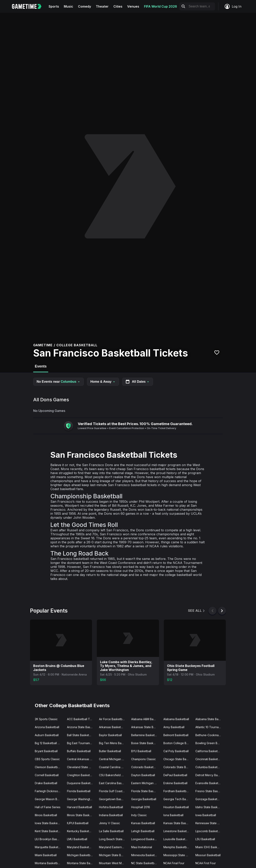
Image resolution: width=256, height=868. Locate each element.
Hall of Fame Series (48, 807)
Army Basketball (174, 727)
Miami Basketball (46, 855)
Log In (233, 6)
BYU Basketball (141, 751)
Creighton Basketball (81, 775)
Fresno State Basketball (210, 791)
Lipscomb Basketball (209, 831)
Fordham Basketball (176, 791)
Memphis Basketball (176, 847)
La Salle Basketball (111, 831)
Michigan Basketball (80, 855)
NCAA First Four (206, 863)
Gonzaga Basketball (209, 799)
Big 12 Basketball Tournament (49, 743)
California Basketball (209, 751)
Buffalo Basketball (79, 751)
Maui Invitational (142, 847)
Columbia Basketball (209, 767)
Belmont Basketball (176, 735)
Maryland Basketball (80, 847)
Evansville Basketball (209, 783)
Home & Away (103, 382)
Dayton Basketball (143, 775)
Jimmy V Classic (109, 823)
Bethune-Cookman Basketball (210, 735)
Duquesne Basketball (81, 783)
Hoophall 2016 (141, 807)
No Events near (58, 382)
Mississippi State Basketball (178, 855)
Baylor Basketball (110, 735)
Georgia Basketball (144, 799)
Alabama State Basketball (210, 719)
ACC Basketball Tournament (81, 719)
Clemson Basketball (48, 767)
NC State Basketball (144, 863)
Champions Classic (143, 759)
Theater (102, 6)
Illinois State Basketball (81, 815)
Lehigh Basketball (143, 831)
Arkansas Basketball (112, 727)
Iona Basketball (173, 815)
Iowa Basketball (206, 815)
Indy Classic (139, 815)
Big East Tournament (80, 743)
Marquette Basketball (49, 847)
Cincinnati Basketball (209, 759)
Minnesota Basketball (145, 855)
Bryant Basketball (46, 751)
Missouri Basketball (208, 855)
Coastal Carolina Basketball (113, 767)
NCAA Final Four (174, 863)
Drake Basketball (46, 783)
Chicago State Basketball (178, 759)
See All (197, 611)
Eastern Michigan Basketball (146, 783)
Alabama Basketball (176, 719)
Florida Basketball (79, 791)
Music (68, 6)
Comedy (84, 6)
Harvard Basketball (79, 807)
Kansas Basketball (143, 823)
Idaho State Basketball (210, 807)
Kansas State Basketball (178, 823)
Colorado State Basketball (178, 767)
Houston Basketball (176, 807)
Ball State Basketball (80, 735)
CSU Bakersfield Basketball (113, 775)
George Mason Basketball (49, 799)
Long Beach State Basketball (113, 839)
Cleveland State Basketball (81, 767)
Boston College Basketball (178, 743)
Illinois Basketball (46, 815)
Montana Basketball (48, 863)
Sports (54, 6)
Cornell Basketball (47, 775)
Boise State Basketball (146, 743)
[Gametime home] (29, 6)
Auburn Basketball (47, 735)
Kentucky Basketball (80, 831)
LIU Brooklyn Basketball (49, 839)
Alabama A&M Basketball (146, 719)
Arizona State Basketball (81, 727)
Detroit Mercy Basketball (210, 775)
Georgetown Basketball (113, 799)
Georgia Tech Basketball (178, 799)
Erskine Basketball (175, 783)
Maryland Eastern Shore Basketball (113, 847)
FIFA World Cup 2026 (160, 6)
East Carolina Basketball (113, 783)
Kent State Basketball (49, 831)
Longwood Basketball (145, 839)
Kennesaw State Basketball (210, 823)
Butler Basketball (110, 751)
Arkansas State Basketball (146, 727)
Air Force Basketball (112, 719)
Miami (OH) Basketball (210, 847)
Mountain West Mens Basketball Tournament (113, 863)
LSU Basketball (205, 839)
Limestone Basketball (177, 831)
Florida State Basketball (146, 791)
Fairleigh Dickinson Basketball (49, 791)
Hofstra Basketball (111, 807)
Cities (118, 6)
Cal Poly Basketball (176, 751)
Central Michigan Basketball (113, 759)
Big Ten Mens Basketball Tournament (113, 743)
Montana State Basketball (81, 863)
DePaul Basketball (175, 775)
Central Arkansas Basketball (81, 759)
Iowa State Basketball (49, 823)
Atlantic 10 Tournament (210, 727)
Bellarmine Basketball (145, 735)
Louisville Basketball (177, 839)
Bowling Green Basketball (210, 743)
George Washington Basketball (81, 799)
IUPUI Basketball (78, 823)
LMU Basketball (77, 839)
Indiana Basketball (111, 815)
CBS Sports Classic (47, 759)
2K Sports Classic (46, 719)
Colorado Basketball (145, 767)
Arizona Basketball (47, 727)
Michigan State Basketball (113, 855)
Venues (133, 6)
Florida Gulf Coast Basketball (113, 791)
